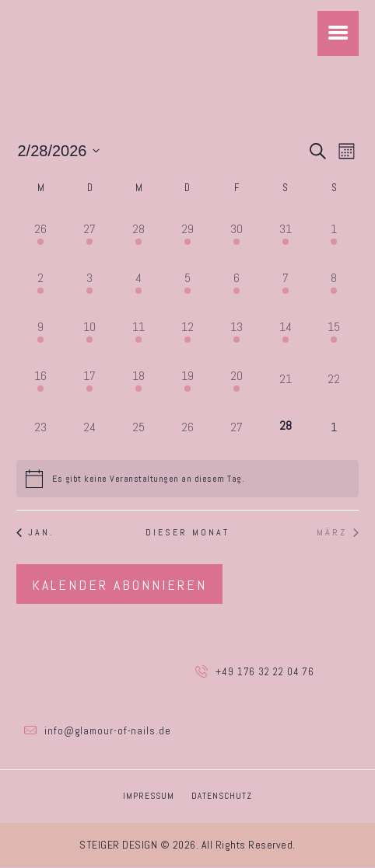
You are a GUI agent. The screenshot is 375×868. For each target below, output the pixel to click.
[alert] (148, 479)
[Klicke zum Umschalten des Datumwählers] (59, 152)
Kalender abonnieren (119, 585)
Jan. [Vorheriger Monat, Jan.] (35, 533)
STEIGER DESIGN (118, 845)
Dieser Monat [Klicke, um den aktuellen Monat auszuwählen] (187, 533)
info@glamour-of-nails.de (108, 732)
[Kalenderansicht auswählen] (347, 151)
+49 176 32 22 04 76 (265, 672)
